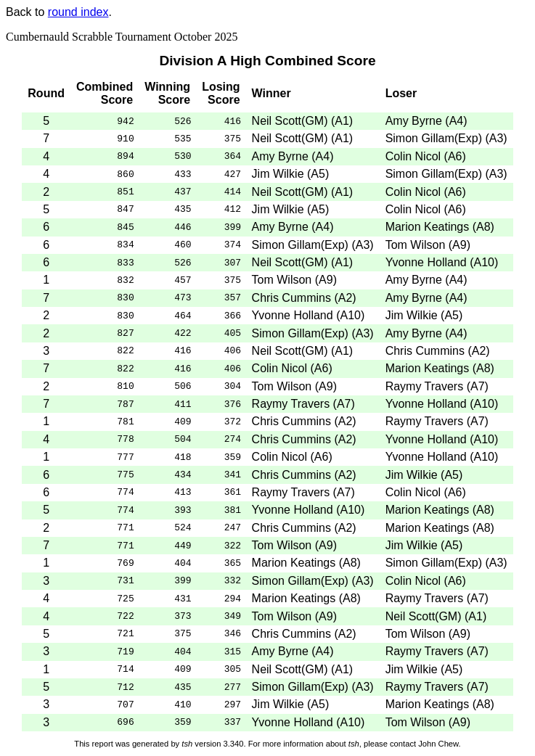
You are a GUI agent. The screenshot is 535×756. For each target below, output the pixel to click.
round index (78, 12)
